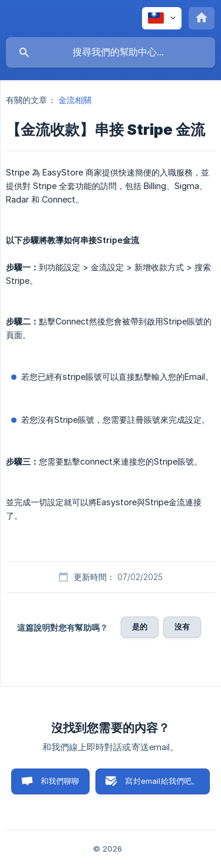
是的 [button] (140, 627)
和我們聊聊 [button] (60, 781)
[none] (162, 18)
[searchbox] (111, 52)
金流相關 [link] (75, 100)
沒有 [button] (182, 627)
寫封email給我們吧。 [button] (162, 781)
